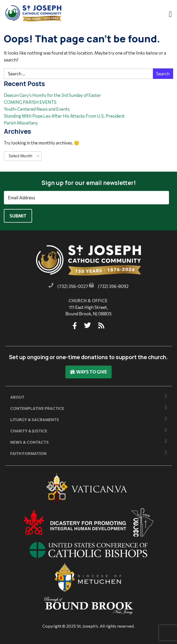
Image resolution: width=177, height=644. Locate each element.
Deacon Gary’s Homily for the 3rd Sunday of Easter (52, 95)
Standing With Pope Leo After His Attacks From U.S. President (64, 116)
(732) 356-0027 (73, 286)
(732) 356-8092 (113, 286)
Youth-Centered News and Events (37, 109)
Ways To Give (88, 372)
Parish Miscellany (21, 123)
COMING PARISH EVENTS (30, 102)
